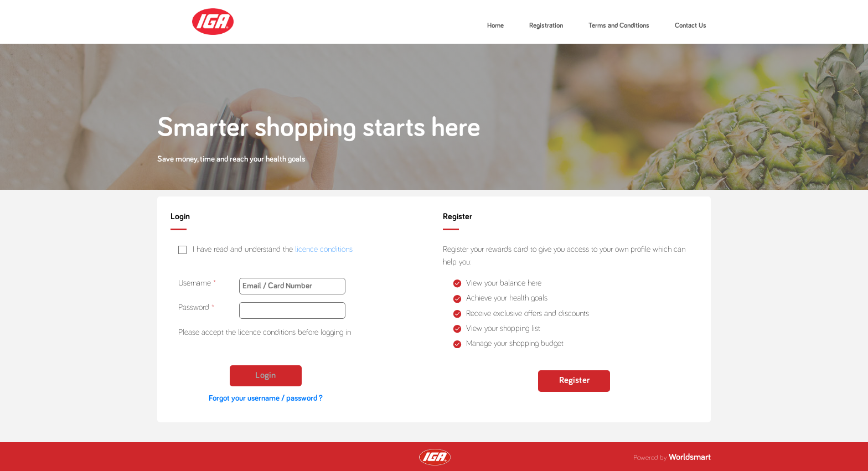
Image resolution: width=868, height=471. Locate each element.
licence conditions (324, 249)
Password (194, 307)
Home (495, 26)
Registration (546, 26)
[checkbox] (265, 250)
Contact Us (691, 26)
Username (195, 283)
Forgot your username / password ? (266, 398)
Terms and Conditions (619, 26)
